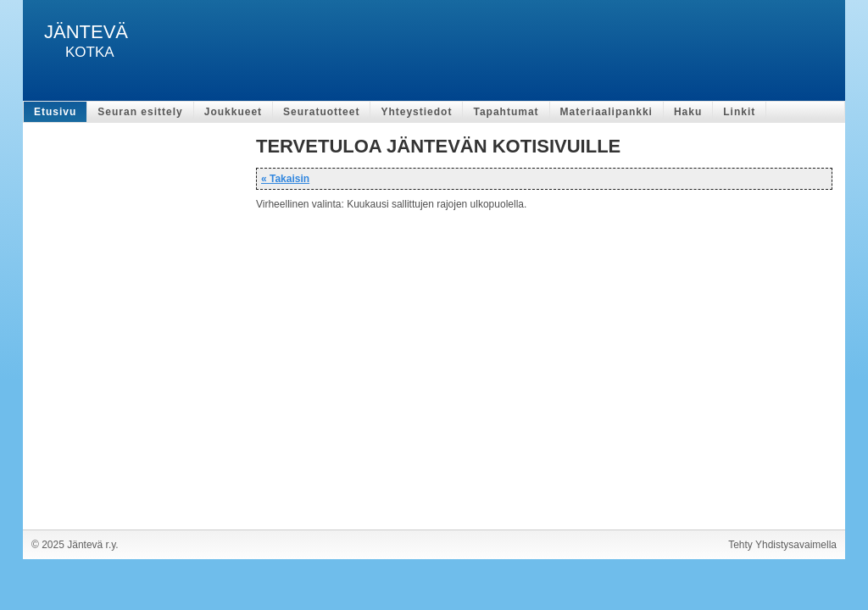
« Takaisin (285, 179)
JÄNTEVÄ (86, 32)
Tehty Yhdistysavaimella (782, 545)
